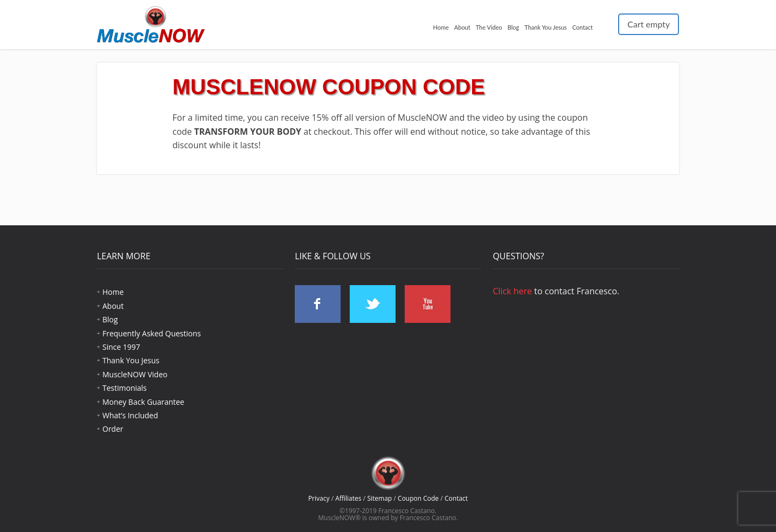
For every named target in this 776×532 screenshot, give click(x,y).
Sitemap (379, 498)
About (462, 27)
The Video (489, 27)
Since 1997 (121, 347)
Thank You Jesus (546, 27)
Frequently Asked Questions (152, 333)
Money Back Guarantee (143, 402)
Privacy (319, 498)
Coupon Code (418, 498)
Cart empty (649, 24)
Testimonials (124, 388)
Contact (583, 27)
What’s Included (130, 415)
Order (113, 429)
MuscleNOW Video (135, 374)
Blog (514, 27)
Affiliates (348, 498)
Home (441, 27)
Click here (512, 291)
